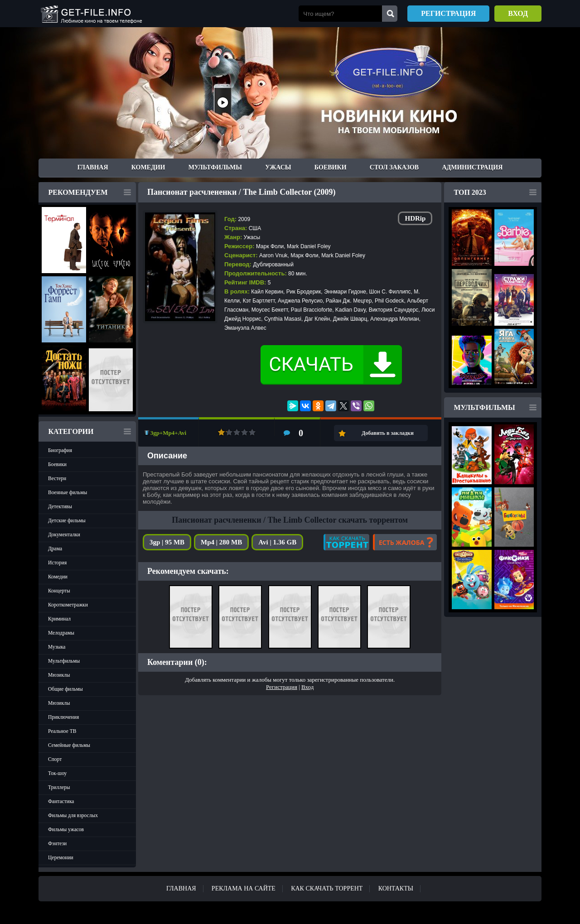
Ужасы (278, 167)
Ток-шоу (57, 773)
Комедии (148, 167)
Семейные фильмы (69, 745)
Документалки (64, 534)
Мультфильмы (215, 167)
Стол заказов (394, 167)
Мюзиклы (59, 675)
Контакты (396, 888)
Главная (93, 167)
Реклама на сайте (244, 888)
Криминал (59, 619)
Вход (518, 13)
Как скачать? (346, 542)
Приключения (63, 717)
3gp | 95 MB (167, 542)
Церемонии (61, 857)
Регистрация (448, 13)
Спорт (55, 759)
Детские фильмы (67, 520)
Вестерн (57, 478)
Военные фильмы (68, 492)
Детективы (60, 506)
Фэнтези (57, 843)
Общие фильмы (65, 689)
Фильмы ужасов (66, 829)
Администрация (472, 167)
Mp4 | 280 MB (221, 542)
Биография (60, 450)
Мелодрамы (61, 633)
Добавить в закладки (388, 433)
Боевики (331, 167)
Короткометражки (68, 605)
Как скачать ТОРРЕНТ (327, 888)
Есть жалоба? (405, 542)
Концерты (59, 591)
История (57, 563)
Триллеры (59, 787)
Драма (55, 549)
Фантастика (61, 801)
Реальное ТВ (62, 731)
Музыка (57, 647)
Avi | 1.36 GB (277, 542)
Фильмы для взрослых (73, 815)
